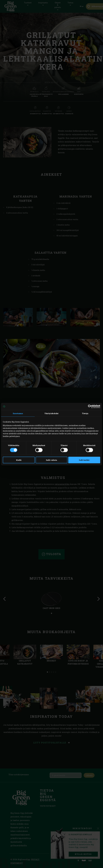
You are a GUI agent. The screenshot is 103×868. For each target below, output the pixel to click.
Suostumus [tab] (18, 413)
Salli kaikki (84, 460)
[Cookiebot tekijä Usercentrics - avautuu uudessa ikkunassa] (89, 406)
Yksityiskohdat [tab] (51, 413)
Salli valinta (51, 460)
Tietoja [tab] (85, 413)
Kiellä (19, 460)
